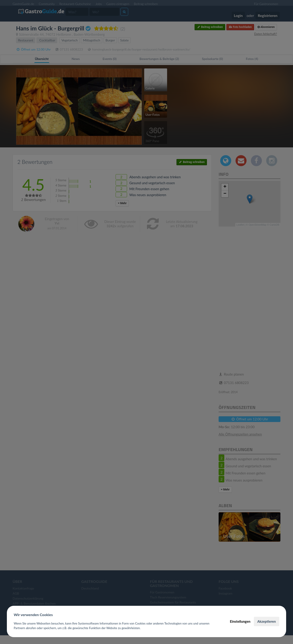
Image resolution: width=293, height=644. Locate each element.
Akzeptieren (267, 621)
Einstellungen (240, 621)
